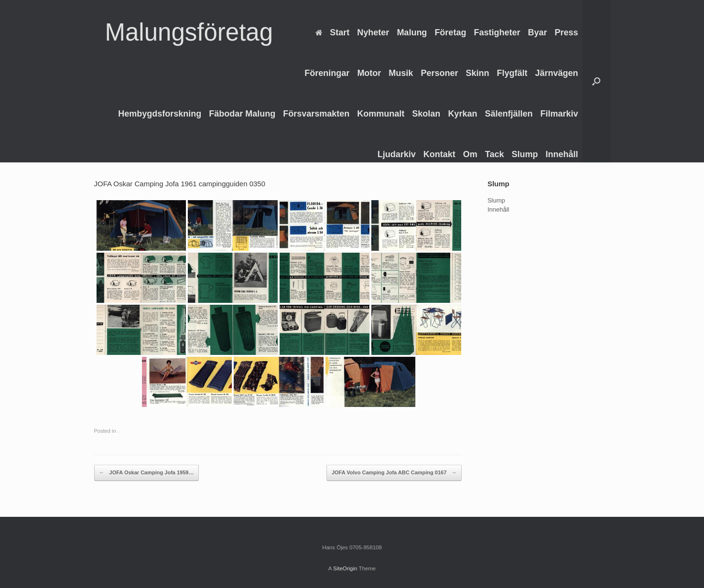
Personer (439, 73)
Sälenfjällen (509, 114)
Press (566, 32)
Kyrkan (462, 114)
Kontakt (439, 154)
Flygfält (512, 73)
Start (332, 32)
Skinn (477, 73)
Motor (369, 73)
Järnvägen (556, 73)
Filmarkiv (559, 114)
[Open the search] (596, 81)
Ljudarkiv (397, 154)
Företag (450, 32)
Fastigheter (497, 32)
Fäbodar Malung (242, 114)
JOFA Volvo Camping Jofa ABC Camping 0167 (394, 473)
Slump (525, 154)
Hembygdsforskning (160, 114)
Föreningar (327, 73)
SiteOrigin (345, 568)
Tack (495, 154)
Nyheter (373, 32)
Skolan (426, 114)
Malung (412, 32)
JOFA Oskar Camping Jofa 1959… (147, 473)
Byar (537, 32)
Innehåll (562, 154)
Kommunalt (381, 114)
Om (470, 154)
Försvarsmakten (316, 114)
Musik (401, 73)
